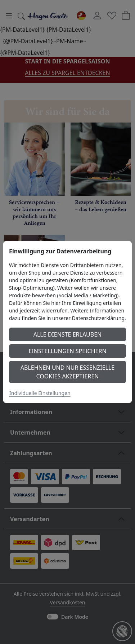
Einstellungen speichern (67, 351)
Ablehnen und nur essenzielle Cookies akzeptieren (67, 372)
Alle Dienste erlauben (68, 334)
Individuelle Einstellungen (40, 393)
